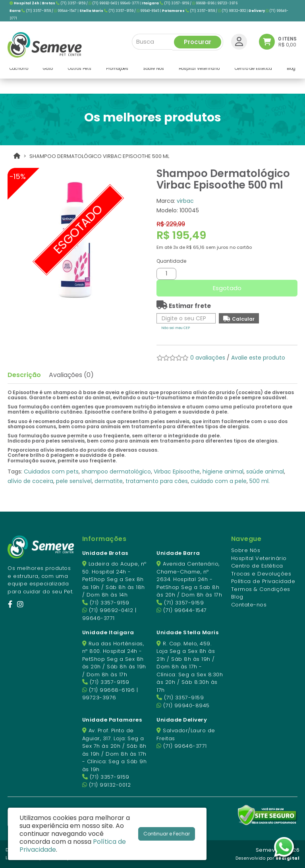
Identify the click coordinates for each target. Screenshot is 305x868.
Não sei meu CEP (176, 328)
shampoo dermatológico (116, 472)
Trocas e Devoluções (261, 574)
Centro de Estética (257, 566)
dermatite (109, 481)
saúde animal (265, 472)
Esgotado (227, 288)
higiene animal (223, 472)
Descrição (24, 375)
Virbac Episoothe (177, 472)
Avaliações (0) (71, 375)
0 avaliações (208, 358)
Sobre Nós (246, 550)
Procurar (198, 40)
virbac (185, 201)
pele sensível (74, 481)
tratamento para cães (157, 481)
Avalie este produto (258, 358)
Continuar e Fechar (167, 834)
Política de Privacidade (263, 581)
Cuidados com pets (51, 472)
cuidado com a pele (219, 481)
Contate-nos (249, 605)
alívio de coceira (30, 481)
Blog (237, 597)
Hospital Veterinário (259, 558)
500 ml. (260, 481)
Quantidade (171, 261)
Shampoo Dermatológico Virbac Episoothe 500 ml (99, 156)
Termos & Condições (261, 589)
